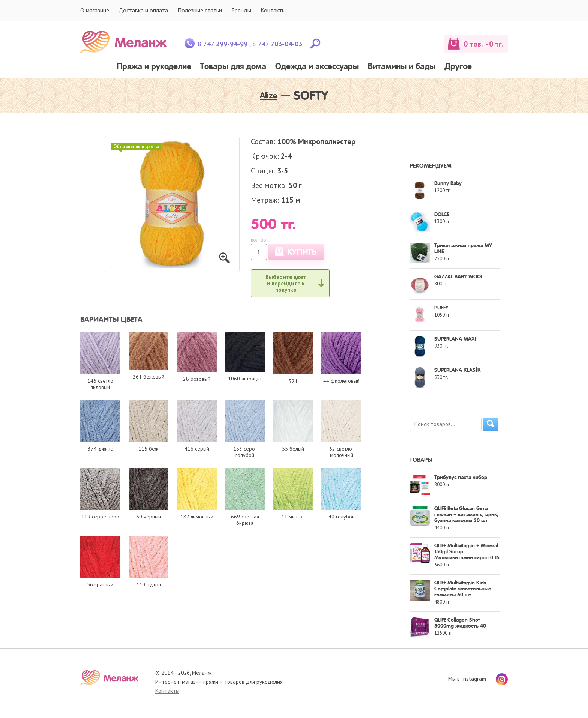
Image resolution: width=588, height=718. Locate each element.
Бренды (241, 10)
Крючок (264, 156)
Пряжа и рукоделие (154, 67)
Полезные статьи (200, 10)
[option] (172, 204)
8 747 (223, 44)
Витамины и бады (402, 67)
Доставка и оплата (143, 10)
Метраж (264, 200)
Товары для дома (233, 67)
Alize (269, 96)
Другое (458, 67)
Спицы (262, 171)
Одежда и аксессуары (317, 67)
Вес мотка (268, 185)
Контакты (273, 10)
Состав (262, 141)
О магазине (95, 10)
